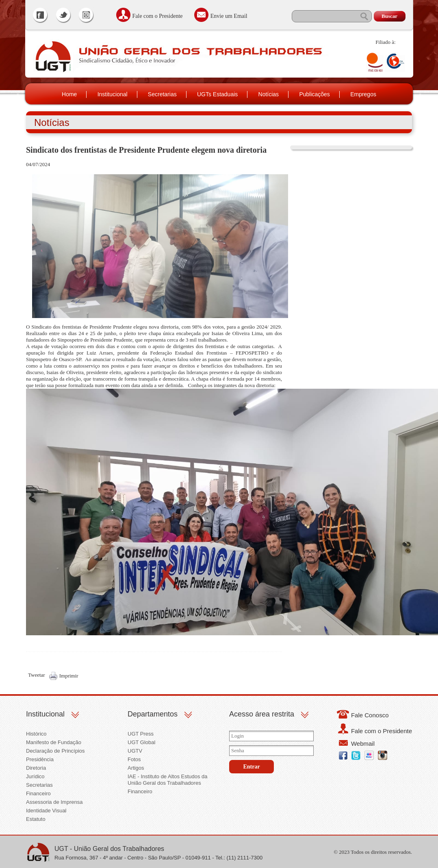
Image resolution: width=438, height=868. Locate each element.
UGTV (135, 751)
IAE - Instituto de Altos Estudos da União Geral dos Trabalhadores (168, 780)
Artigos (136, 768)
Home (69, 94)
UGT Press (141, 734)
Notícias (269, 94)
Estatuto (36, 819)
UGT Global (141, 742)
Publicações (314, 94)
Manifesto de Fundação (54, 742)
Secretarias (162, 94)
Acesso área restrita (262, 714)
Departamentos (153, 714)
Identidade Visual (46, 811)
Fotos (134, 759)
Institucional (113, 94)
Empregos (363, 94)
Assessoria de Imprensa (54, 802)
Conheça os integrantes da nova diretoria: (232, 385)
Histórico (36, 734)
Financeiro (38, 793)
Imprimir (69, 676)
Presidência (40, 759)
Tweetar (37, 675)
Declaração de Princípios (55, 751)
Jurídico (35, 776)
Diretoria (36, 768)
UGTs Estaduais (217, 94)
